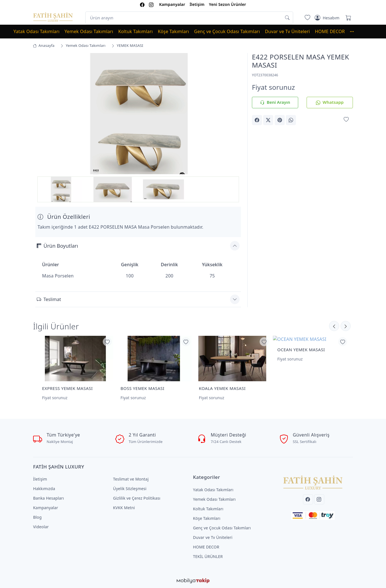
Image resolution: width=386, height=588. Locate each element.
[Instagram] (319, 499)
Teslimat (49, 299)
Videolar (41, 527)
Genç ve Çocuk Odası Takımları (227, 31)
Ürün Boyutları (57, 246)
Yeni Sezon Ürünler (228, 4)
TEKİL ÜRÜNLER (208, 556)
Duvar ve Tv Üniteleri (288, 31)
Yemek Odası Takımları (89, 31)
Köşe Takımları (174, 31)
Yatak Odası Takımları (36, 31)
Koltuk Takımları (135, 31)
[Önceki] (346, 326)
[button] (355, 31)
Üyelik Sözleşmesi (130, 489)
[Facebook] (308, 499)
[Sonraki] (334, 326)
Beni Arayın (275, 103)
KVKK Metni (124, 508)
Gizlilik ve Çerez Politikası (137, 498)
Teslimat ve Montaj (131, 479)
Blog (37, 517)
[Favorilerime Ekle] (346, 120)
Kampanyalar (172, 4)
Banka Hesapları (49, 498)
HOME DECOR (330, 31)
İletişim (197, 4)
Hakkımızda (44, 489)
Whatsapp (330, 103)
